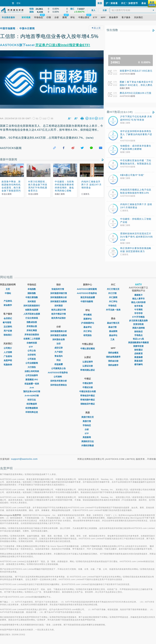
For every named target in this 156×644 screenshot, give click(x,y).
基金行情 (113, 327)
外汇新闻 (113, 297)
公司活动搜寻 (32, 375)
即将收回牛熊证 (88, 396)
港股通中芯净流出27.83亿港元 (136, 71)
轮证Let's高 (138, 339)
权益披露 (59, 364)
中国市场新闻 (8, 28)
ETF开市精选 (138, 317)
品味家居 (138, 353)
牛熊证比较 (88, 387)
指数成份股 (32, 322)
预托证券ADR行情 (32, 391)
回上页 (96, 28)
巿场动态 (113, 306)
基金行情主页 (113, 323)
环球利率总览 (32, 412)
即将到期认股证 (88, 370)
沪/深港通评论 (88, 323)
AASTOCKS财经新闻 (88, 289)
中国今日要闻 (27, 28)
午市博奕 (138, 310)
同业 (59, 360)
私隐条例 (8, 365)
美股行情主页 (88, 417)
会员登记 (8, 318)
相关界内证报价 (58, 318)
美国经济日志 (88, 441)
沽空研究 (32, 355)
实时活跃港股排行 (32, 306)
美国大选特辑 (138, 328)
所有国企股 (32, 326)
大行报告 (32, 367)
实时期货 (32, 301)
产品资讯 (8, 301)
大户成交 (59, 352)
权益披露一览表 (32, 384)
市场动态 (88, 425)
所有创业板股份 (32, 335)
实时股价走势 (59, 339)
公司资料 (59, 377)
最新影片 (138, 295)
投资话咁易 (138, 324)
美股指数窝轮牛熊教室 (138, 343)
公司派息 (32, 359)
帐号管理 (8, 322)
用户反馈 (8, 331)
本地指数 (32, 289)
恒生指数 (112, 30)
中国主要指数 (32, 297)
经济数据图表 (32, 408)
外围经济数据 (88, 446)
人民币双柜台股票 (32, 314)
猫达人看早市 (138, 299)
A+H (32, 388)
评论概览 (88, 315)
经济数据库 (32, 404)
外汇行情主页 (113, 289)
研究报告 (88, 335)
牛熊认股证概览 (88, 349)
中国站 (8, 293)
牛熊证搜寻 (88, 383)
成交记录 (59, 348)
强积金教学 (113, 365)
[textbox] (133, 10)
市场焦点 (138, 335)
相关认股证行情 (58, 310)
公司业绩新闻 (32, 363)
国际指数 (32, 293)
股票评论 (88, 319)
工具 (113, 339)
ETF (32, 347)
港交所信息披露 (88, 297)
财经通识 (138, 350)
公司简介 (8, 348)
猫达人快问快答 (138, 302)
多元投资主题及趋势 (138, 321)
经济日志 (32, 400)
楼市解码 (138, 364)
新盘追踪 (138, 361)
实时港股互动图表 (59, 301)
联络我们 (8, 335)
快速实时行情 (59, 289)
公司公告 (32, 351)
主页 (8, 289)
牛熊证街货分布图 (88, 391)
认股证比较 (88, 366)
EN (19, 3)
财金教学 (8, 305)
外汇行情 (113, 293)
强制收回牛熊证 (88, 404)
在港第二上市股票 (32, 339)
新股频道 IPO (32, 380)
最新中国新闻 (9, 160)
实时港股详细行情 (59, 293)
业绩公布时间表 (32, 371)
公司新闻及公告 (58, 368)
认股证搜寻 (88, 362)
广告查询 (8, 356)
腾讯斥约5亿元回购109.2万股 (136, 93)
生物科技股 (32, 343)
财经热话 (138, 332)
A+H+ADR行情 (32, 396)
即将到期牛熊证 (88, 400)
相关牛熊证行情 (58, 314)
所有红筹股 (32, 330)
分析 (88, 429)
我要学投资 (138, 346)
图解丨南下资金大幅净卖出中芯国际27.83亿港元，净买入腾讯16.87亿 (136, 85)
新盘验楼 (138, 357)
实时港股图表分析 (59, 297)
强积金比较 (113, 361)
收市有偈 (138, 306)
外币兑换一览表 (113, 310)
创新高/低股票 (32, 310)
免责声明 (8, 360)
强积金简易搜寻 (113, 357)
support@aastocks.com (24, 459)
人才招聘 (8, 352)
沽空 (59, 344)
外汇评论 (88, 331)
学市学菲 (138, 313)
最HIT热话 (120, 112)
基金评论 (88, 327)
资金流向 (59, 356)
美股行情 (88, 421)
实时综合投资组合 (59, 385)
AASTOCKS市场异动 (58, 373)
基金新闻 (113, 331)
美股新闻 (88, 437)
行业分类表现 (32, 318)
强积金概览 (113, 353)
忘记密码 (8, 327)
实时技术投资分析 (59, 381)
